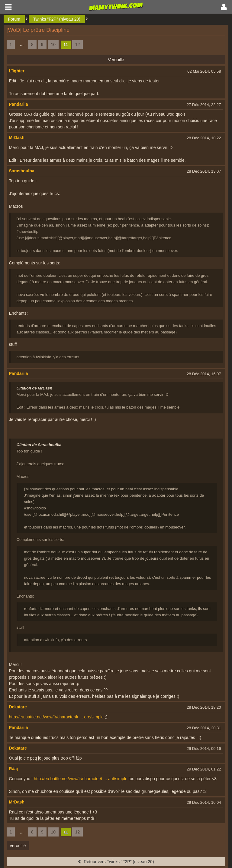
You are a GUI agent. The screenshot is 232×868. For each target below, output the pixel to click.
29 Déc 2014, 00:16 (204, 749)
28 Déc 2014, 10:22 (204, 138)
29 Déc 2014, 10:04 (204, 802)
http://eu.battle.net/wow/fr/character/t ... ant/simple (81, 779)
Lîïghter (17, 71)
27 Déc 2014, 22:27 (204, 105)
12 (78, 45)
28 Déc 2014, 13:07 (204, 171)
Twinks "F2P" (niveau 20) (57, 19)
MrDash (17, 137)
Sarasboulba (22, 171)
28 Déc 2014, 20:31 (204, 728)
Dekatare (18, 707)
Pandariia (19, 104)
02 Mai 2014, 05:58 (204, 71)
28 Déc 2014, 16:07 (204, 374)
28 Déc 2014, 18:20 (204, 707)
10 (53, 45)
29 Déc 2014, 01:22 (204, 769)
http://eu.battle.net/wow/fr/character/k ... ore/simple (56, 717)
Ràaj (14, 769)
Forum (14, 19)
